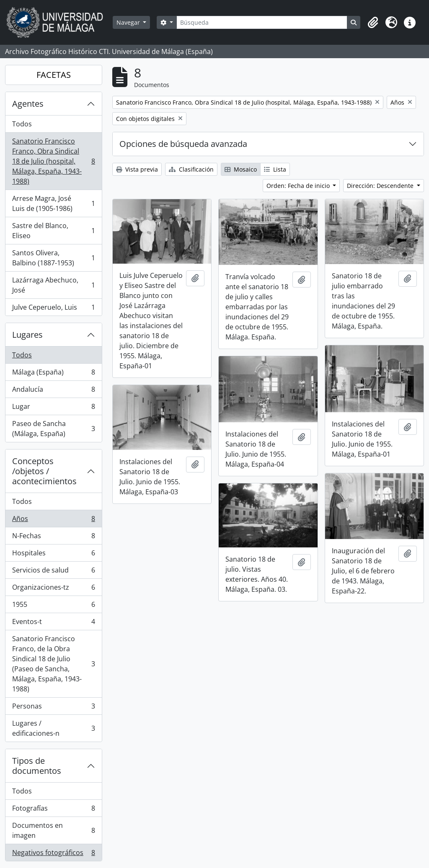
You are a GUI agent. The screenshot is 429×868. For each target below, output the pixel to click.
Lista (275, 169)
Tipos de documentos (37, 766)
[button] (373, 23)
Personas (53, 708)
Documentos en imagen (53, 830)
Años (53, 520)
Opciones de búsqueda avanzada (183, 144)
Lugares (27, 335)
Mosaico (241, 169)
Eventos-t (53, 623)
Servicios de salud (53, 572)
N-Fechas (53, 538)
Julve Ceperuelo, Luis (53, 309)
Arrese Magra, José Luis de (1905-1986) (53, 203)
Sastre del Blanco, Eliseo (53, 231)
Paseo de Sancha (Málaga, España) (53, 429)
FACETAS (54, 75)
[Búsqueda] (262, 22)
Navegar (129, 22)
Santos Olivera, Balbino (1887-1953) (53, 258)
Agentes (28, 104)
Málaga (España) (53, 374)
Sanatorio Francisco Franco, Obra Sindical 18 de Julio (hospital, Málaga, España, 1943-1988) (53, 161)
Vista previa (137, 169)
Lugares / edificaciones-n (53, 728)
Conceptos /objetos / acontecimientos (44, 471)
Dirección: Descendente (381, 186)
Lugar (53, 408)
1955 (53, 606)
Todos (22, 124)
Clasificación (191, 169)
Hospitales (53, 555)
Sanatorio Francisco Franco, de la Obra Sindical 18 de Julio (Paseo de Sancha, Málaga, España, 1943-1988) (53, 664)
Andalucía (53, 391)
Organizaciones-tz (53, 589)
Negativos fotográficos (53, 854)
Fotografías (53, 810)
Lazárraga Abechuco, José (53, 285)
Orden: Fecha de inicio (299, 186)
